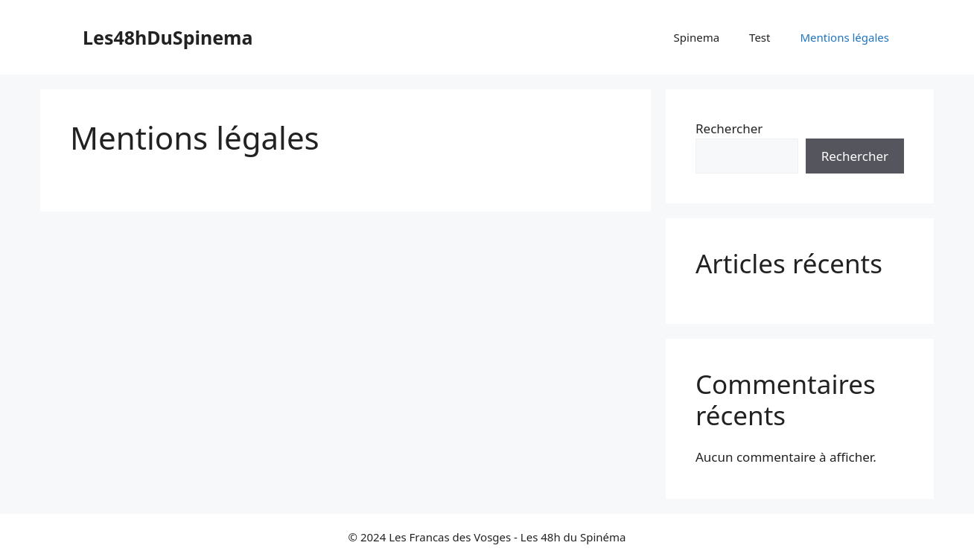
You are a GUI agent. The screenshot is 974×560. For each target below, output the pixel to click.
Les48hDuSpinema (168, 37)
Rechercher (729, 128)
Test (760, 37)
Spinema (697, 37)
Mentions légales (844, 37)
